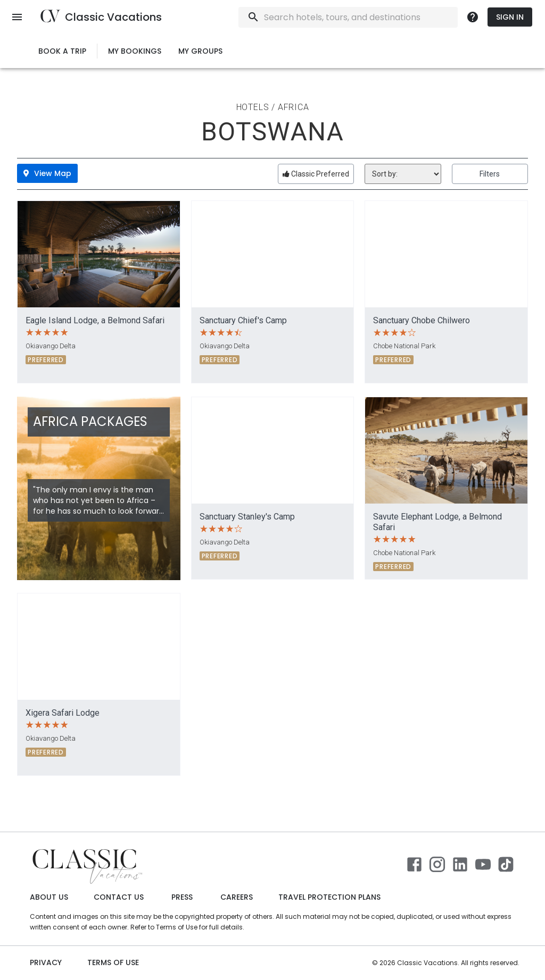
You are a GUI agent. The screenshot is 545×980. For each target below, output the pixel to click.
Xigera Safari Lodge (63, 713)
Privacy (46, 963)
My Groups (200, 51)
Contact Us (119, 897)
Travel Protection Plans (329, 897)
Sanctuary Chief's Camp (243, 320)
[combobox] (377, 17)
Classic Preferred (316, 174)
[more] (473, 17)
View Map (47, 173)
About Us (49, 897)
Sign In (510, 17)
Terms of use (113, 963)
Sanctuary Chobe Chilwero (422, 320)
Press (182, 897)
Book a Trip (62, 51)
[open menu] (17, 17)
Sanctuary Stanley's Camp (247, 517)
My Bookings (135, 51)
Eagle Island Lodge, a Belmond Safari (95, 320)
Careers (237, 897)
